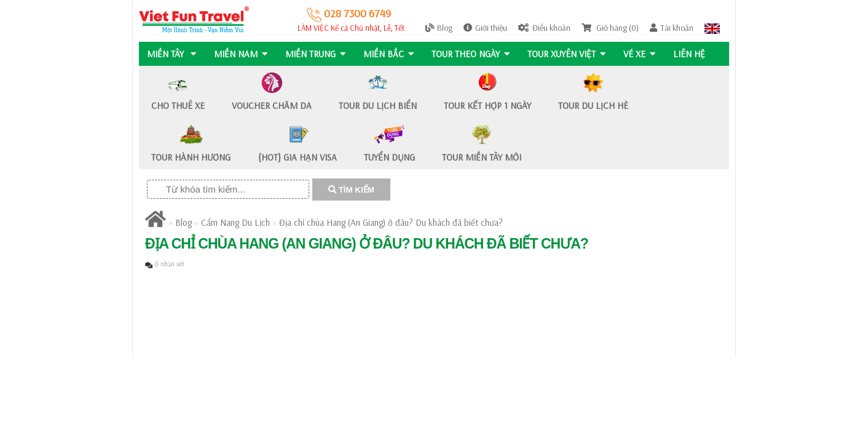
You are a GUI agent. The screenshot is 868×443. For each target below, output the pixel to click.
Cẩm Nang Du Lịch (235, 222)
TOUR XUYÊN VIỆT (570, 54)
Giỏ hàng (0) (610, 28)
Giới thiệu (485, 28)
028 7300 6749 (349, 13)
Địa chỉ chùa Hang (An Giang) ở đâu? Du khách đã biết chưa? (391, 222)
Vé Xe (643, 54)
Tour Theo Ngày (473, 54)
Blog (439, 28)
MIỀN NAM (241, 54)
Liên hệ (693, 54)
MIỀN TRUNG (317, 54)
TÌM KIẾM (351, 190)
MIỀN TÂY (172, 54)
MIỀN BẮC (390, 54)
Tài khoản (672, 28)
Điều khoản (544, 28)
